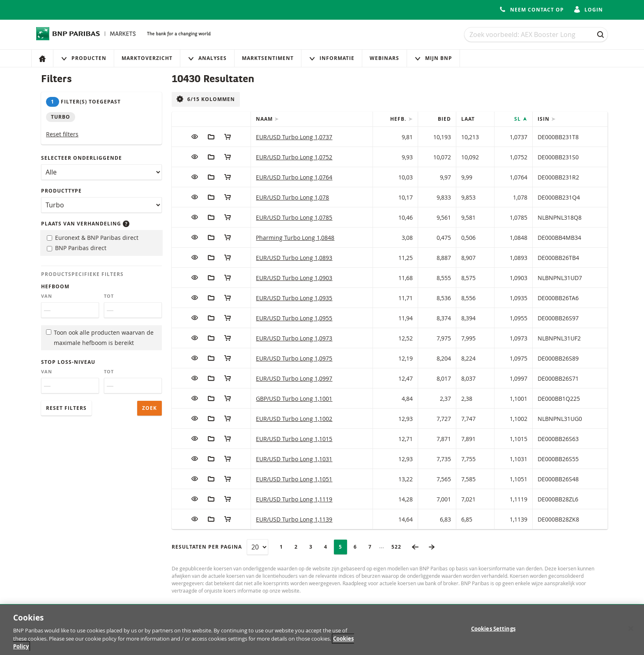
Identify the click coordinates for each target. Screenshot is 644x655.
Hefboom (55, 286)
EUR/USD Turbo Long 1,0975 (294, 358)
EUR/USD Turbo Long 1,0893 (294, 258)
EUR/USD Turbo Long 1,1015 (294, 439)
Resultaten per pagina (207, 547)
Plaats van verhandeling (85, 224)
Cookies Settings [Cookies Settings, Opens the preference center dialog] (493, 633)
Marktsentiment (268, 58)
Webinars (384, 58)
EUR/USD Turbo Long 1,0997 (294, 378)
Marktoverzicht (147, 58)
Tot (109, 296)
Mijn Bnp (433, 58)
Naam (265, 119)
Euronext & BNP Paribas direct (93, 238)
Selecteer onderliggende (82, 158)
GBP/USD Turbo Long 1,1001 (294, 399)
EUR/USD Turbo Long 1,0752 (294, 157)
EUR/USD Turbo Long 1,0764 (294, 177)
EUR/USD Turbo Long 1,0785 (294, 217)
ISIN (544, 119)
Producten (84, 58)
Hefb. (399, 119)
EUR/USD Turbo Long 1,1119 (294, 499)
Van (47, 296)
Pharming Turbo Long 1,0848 (295, 238)
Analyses (207, 58)
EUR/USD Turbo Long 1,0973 (294, 338)
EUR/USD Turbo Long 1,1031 (294, 459)
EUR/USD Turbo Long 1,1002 (294, 419)
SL (518, 119)
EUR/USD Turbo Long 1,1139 (294, 519)
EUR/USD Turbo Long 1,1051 (294, 479)
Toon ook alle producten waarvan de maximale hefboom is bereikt (100, 338)
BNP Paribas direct (77, 248)
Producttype (61, 191)
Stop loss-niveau (68, 362)
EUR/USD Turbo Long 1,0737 (294, 137)
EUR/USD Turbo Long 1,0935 (294, 298)
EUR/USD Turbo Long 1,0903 (294, 278)
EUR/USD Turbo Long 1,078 (292, 197)
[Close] (631, 633)
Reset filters (62, 134)
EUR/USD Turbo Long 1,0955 (294, 318)
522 (399, 547)
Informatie (332, 58)
